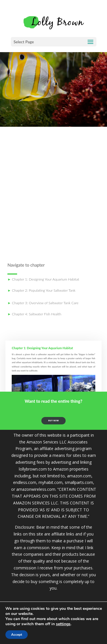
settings (63, 624)
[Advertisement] (53, 194)
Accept (17, 635)
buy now (53, 422)
